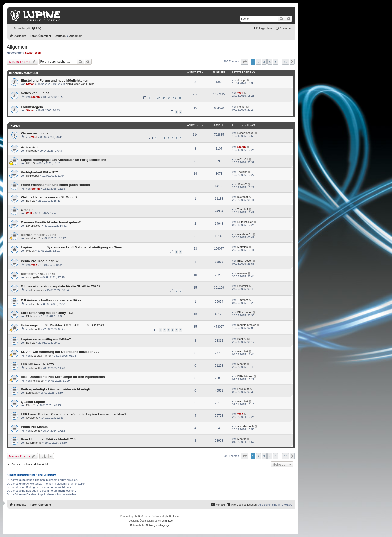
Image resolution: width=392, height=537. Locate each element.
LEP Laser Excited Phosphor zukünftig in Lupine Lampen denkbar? (74, 414)
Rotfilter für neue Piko (38, 274)
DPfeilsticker (34, 226)
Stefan (29, 53)
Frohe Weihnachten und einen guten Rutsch (55, 185)
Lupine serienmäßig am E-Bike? (46, 339)
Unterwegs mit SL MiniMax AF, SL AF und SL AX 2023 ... (64, 325)
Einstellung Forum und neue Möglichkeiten (55, 80)
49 (169, 98)
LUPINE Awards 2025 (37, 364)
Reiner (241, 107)
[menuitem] (36, 28)
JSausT (242, 184)
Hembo (36, 304)
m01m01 (243, 159)
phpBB (138, 516)
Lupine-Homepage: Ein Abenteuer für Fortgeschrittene (64, 160)
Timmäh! (243, 209)
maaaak (242, 273)
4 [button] (270, 62)
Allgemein (18, 47)
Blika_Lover (245, 261)
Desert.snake (246, 133)
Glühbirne (32, 316)
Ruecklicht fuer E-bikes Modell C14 (48, 439)
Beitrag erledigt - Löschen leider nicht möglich (57, 389)
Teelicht (242, 172)
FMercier (243, 286)
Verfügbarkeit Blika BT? (40, 172)
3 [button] (264, 62)
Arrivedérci (30, 147)
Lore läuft (32, 393)
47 (158, 98)
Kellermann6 (34, 443)
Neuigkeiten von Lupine (80, 84)
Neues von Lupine (35, 93)
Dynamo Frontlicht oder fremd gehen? (51, 222)
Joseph (242, 80)
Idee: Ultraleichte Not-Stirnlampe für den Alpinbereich (63, 377)
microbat (31, 151)
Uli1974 (31, 163)
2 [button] (259, 62)
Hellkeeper (33, 176)
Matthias (243, 247)
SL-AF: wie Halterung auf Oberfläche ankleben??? (60, 352)
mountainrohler (247, 325)
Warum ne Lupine (35, 133)
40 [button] (286, 62)
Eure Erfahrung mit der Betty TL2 (47, 313)
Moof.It (30, 251)
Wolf (38, 53)
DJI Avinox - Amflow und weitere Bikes (51, 300)
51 (180, 98)
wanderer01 (33, 238)
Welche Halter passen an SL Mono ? (49, 197)
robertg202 (33, 277)
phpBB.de (167, 521)
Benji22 (31, 201)
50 (174, 98)
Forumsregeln (32, 107)
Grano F (27, 210)
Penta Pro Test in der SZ (40, 261)
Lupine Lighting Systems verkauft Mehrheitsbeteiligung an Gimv (71, 247)
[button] (245, 62)
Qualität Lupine (33, 402)
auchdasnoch (246, 426)
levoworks (38, 290)
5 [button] (276, 62)
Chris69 (31, 405)
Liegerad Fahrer (41, 356)
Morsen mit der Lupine (39, 235)
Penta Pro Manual (35, 427)
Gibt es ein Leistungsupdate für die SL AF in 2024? (61, 286)
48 (164, 98)
